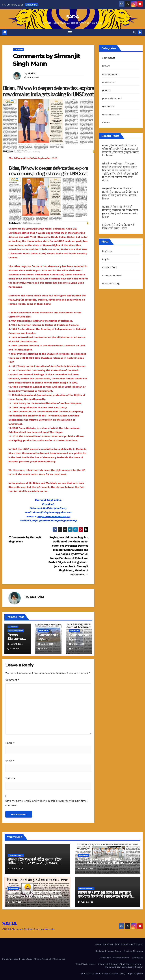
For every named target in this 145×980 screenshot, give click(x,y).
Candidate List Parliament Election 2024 (123, 944)
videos (106, 123)
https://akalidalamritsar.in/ (54, 517)
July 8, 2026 (17, 869)
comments (18, 49)
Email (10, 761)
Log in (106, 259)
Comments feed (112, 276)
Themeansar (59, 959)
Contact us (137, 958)
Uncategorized (111, 114)
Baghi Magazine (135, 974)
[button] (134, 32)
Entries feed (110, 267)
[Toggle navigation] (70, 32)
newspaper (109, 82)
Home (98, 944)
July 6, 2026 (87, 902)
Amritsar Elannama (133, 951)
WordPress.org (111, 284)
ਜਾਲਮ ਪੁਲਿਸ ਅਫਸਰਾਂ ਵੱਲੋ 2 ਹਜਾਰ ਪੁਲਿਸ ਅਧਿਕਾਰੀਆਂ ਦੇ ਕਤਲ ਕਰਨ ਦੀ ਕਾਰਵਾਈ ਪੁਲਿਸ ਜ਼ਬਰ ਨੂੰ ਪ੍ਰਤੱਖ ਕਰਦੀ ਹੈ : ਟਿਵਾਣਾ (34, 863)
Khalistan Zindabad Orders (108, 951)
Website (10, 778)
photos (106, 90)
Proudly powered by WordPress (18, 959)
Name (10, 743)
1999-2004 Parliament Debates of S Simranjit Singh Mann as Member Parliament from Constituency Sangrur (109, 966)
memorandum (111, 74)
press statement (16, 631)
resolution (108, 106)
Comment (12, 680)
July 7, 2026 (17, 902)
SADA (72, 17)
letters (106, 66)
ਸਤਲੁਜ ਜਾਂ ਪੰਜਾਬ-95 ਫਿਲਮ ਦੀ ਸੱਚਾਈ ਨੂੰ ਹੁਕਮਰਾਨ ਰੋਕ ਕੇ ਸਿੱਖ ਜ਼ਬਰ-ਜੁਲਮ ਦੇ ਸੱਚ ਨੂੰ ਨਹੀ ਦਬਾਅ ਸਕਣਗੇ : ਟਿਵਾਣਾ (35, 897)
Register (107, 251)
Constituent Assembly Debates (114, 958)
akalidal (32, 73)
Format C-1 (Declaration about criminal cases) (103, 974)
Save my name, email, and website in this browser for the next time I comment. (47, 803)
